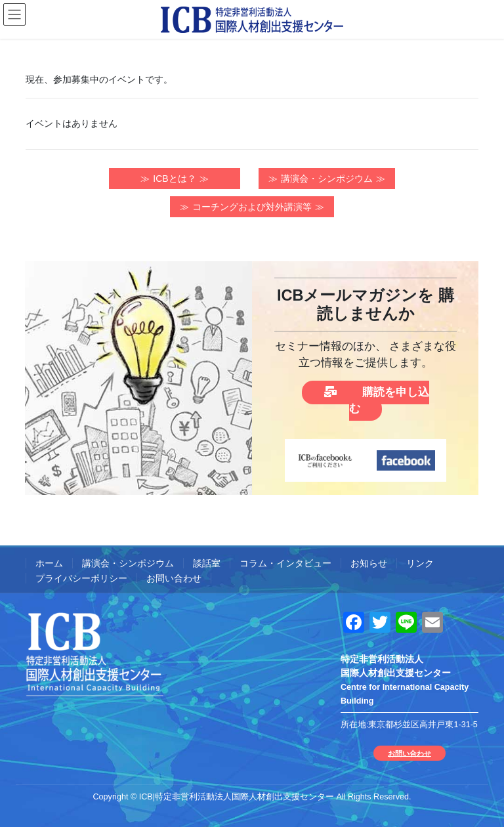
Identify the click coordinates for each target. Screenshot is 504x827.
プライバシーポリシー (81, 578)
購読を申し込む (376, 400)
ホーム (49, 563)
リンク (420, 563)
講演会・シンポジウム (327, 179)
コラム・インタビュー (285, 563)
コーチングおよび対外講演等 (252, 207)
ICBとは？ (174, 179)
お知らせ (369, 563)
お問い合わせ (174, 578)
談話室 (207, 563)
